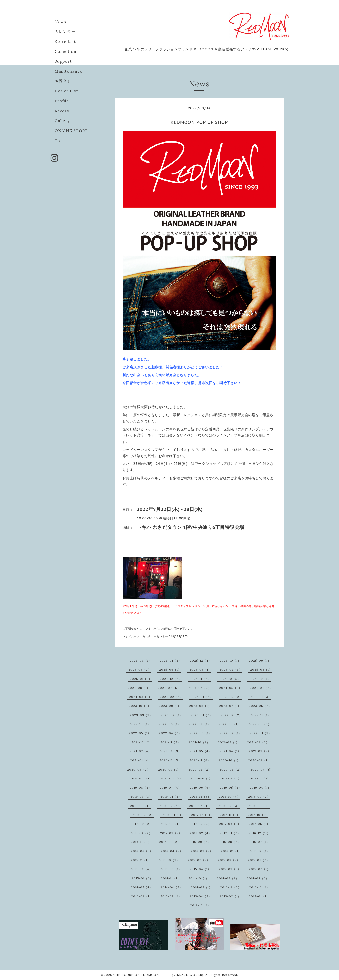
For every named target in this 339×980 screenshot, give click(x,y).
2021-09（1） (229, 742)
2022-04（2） (170, 733)
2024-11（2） (200, 679)
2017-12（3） (201, 815)
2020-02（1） (171, 778)
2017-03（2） (171, 833)
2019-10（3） (260, 778)
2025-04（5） (231, 670)
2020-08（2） (139, 769)
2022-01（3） (261, 733)
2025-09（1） (260, 660)
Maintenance (68, 71)
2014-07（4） (142, 887)
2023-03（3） (141, 715)
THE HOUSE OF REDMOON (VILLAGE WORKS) (158, 975)
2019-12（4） (231, 778)
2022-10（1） (140, 724)
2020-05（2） (231, 769)
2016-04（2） (172, 851)
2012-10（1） (200, 905)
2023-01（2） (202, 715)
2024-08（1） (139, 688)
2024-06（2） (200, 688)
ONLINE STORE (71, 131)
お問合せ (63, 81)
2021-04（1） (230, 751)
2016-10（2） (170, 842)
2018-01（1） (173, 815)
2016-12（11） (259, 833)
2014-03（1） (201, 887)
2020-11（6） (200, 760)
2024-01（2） (202, 697)
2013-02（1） (230, 896)
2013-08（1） (171, 896)
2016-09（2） (200, 842)
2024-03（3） (140, 697)
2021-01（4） (141, 760)
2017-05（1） (259, 824)
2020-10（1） (229, 760)
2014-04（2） (172, 887)
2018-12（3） (200, 796)
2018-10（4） (230, 796)
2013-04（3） (201, 896)
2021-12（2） (142, 742)
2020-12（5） (170, 760)
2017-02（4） (201, 833)
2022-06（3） (260, 724)
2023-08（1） (200, 706)
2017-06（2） (230, 824)
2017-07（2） (200, 824)
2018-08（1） (141, 806)
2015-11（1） (141, 860)
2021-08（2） (258, 742)
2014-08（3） (258, 878)
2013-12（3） (231, 887)
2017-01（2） (230, 833)
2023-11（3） (261, 697)
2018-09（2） (259, 796)
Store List (65, 41)
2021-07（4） (140, 751)
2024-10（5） (230, 679)
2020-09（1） (259, 760)
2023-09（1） (170, 706)
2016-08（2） (230, 842)
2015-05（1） (171, 869)
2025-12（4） (201, 660)
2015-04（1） (200, 869)
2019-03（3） (141, 796)
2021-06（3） (170, 751)
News (60, 22)
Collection (65, 51)
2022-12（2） (231, 715)
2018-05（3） (229, 806)
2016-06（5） (142, 851)
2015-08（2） (229, 860)
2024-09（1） (260, 679)
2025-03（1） (261, 670)
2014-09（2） (228, 878)
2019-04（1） (260, 788)
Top (59, 141)
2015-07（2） (259, 860)
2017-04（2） (141, 833)
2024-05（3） (231, 688)
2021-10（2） (199, 742)
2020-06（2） (200, 769)
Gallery (62, 121)
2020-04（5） (262, 769)
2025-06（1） (170, 670)
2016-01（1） (231, 851)
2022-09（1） (170, 724)
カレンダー (65, 31)
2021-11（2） (170, 742)
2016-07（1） (259, 842)
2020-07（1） (169, 769)
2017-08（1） (171, 824)
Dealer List (66, 91)
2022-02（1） (231, 733)
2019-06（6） (201, 788)
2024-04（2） (261, 688)
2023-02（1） (172, 715)
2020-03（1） (141, 778)
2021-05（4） (201, 751)
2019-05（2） (231, 788)
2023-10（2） (140, 706)
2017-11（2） (230, 815)
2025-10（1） (230, 660)
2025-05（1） (200, 670)
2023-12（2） (231, 697)
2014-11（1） (171, 878)
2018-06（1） (200, 806)
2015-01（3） (142, 878)
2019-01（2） (171, 796)
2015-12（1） (260, 851)
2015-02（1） (260, 869)
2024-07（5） (169, 688)
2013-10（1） (259, 887)
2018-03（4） (259, 806)
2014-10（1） (199, 878)
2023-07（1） (230, 706)
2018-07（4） (170, 806)
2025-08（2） (140, 670)
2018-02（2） (143, 815)
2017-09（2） (141, 824)
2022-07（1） (230, 724)
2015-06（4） (141, 869)
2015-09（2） (199, 860)
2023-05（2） (260, 706)
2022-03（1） (201, 733)
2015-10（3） (169, 860)
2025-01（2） (141, 679)
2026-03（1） (141, 660)
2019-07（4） (170, 788)
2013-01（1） (259, 896)
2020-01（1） (201, 778)
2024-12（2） (171, 679)
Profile (62, 101)
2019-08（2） (141, 788)
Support (63, 61)
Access (62, 111)
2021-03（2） (260, 751)
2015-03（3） (230, 869)
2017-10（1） (258, 815)
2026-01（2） (171, 660)
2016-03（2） (202, 851)
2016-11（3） (141, 842)
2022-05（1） (140, 733)
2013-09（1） (142, 896)
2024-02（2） (171, 697)
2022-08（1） (200, 724)
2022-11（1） (261, 715)
